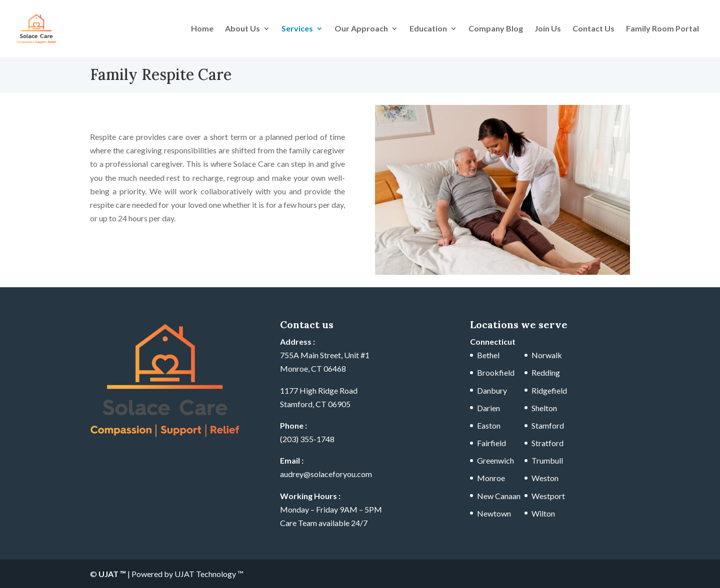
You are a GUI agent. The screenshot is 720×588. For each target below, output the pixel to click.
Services (297, 29)
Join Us (548, 29)
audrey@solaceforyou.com (326, 474)
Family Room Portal (662, 29)
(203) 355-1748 (307, 439)
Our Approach (361, 29)
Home (202, 29)
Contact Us (593, 29)
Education (428, 29)
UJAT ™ (113, 574)
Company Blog (496, 29)
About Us (242, 29)
